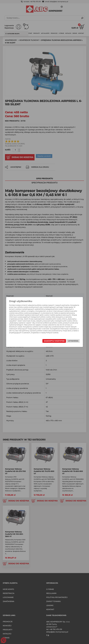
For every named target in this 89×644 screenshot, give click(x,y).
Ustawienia (70, 342)
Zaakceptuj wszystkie (51, 342)
